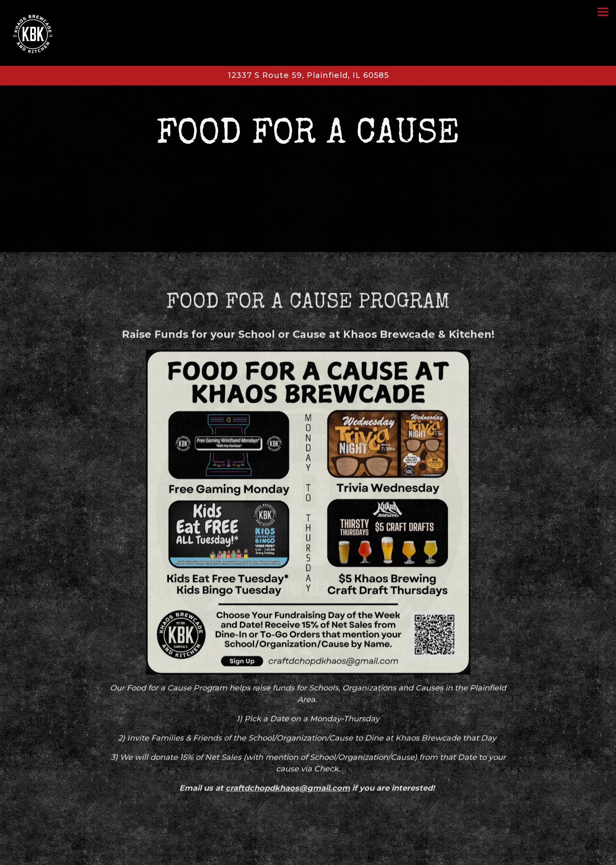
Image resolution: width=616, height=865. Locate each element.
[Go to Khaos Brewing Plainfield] (308, 76)
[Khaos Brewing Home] (41, 33)
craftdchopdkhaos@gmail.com (288, 781)
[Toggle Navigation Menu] (603, 12)
